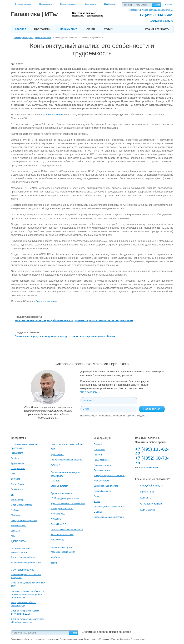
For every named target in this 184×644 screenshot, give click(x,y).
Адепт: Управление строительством (68, 503)
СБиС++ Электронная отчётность (67, 529)
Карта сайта (148, 510)
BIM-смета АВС (18, 526)
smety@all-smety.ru (162, 21)
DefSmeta (16, 510)
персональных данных (137, 416)
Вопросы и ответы (23, 4)
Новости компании (68, 4)
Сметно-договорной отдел (24, 557)
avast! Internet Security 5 (62, 535)
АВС (13, 536)
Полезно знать (46, 4)
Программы (42, 29)
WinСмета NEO (58, 514)
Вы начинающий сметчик (106, 486)
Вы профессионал (103, 491)
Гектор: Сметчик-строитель (24, 520)
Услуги (109, 29)
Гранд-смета (17, 453)
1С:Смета (16, 479)
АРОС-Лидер (17, 500)
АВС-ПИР (55, 465)
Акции (90, 29)
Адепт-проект (57, 455)
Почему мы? (68, 29)
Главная (21, 29)
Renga (54, 562)
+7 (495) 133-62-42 (152, 451)
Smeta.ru (15, 458)
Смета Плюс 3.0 (58, 524)
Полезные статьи (102, 470)
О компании (100, 450)
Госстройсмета (18, 469)
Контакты (146, 498)
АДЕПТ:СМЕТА (18, 541)
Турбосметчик (18, 463)
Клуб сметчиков (101, 481)
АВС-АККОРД (57, 540)
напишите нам (166, 10)
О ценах (98, 512)
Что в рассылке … (91, 392)
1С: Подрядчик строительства (65, 498)
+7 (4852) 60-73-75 (152, 460)
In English (169, 4)
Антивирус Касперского (62, 509)
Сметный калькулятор (22, 505)
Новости (98, 455)
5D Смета (16, 515)
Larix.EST (16, 531)
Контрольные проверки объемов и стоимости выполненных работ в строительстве (28, 594)
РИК (13, 474)
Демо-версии (90, 4)
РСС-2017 (56, 481)
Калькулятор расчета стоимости (109, 476)
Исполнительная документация (26, 562)
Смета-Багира (18, 484)
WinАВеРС (56, 519)
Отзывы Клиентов (151, 504)
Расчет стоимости (157, 29)
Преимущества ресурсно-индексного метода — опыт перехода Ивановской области (65, 336)
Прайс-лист (147, 492)
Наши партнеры (101, 460)
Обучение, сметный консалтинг (109, 507)
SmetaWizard (17, 489)
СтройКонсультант (60, 486)
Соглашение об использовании (109, 517)
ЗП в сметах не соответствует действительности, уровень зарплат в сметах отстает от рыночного (74, 320)
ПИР (53, 449)
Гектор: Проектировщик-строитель (67, 460)
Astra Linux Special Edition (63, 552)
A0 (12, 495)
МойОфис (55, 557)
